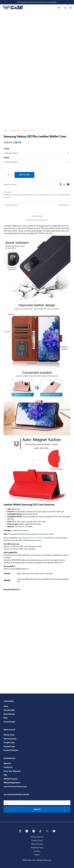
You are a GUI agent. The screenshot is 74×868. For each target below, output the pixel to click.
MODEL (6, 158)
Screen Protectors (11, 750)
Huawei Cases (9, 746)
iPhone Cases (9, 735)
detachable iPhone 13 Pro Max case (32, 538)
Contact (37, 851)
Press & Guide (9, 722)
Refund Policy (37, 844)
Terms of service (37, 837)
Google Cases (9, 742)
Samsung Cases (15, 131)
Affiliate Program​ (11, 779)
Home (5, 131)
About (37, 855)
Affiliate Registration (12, 783)
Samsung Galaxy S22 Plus (48, 195)
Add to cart (24, 175)
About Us (7, 763)
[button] (59, 8)
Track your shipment (12, 771)
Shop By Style (9, 710)
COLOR (6, 149)
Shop (6, 706)
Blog (5, 718)
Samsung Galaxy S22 (29, 131)
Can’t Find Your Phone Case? (15, 786)
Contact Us (8, 767)
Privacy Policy (37, 840)
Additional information (37, 220)
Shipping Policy (37, 847)
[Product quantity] (8, 175)
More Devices (9, 714)
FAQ (5, 775)
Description (37, 216)
